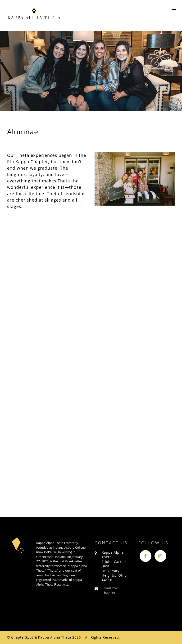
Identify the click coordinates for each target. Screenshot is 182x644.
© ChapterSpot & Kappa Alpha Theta (39, 637)
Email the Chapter (110, 590)
